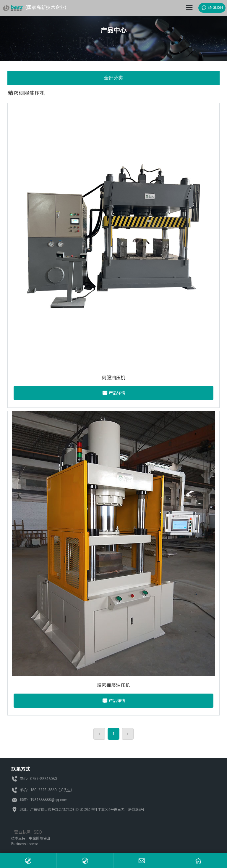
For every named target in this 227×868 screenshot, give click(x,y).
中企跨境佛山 (40, 838)
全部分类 (113, 78)
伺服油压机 (113, 378)
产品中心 (113, 31)
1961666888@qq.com (49, 800)
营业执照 (22, 832)
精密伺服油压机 (113, 685)
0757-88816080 (43, 779)
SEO (38, 832)
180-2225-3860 (43, 790)
